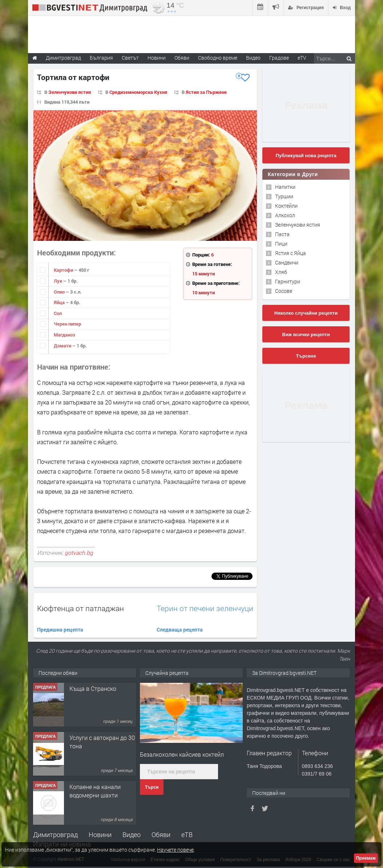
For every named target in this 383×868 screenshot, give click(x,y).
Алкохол (285, 215)
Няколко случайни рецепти (306, 313)
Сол (58, 313)
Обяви (161, 835)
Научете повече (175, 850)
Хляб (281, 272)
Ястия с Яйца (291, 253)
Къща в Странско (93, 688)
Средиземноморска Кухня (138, 92)
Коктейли (286, 206)
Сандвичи (287, 262)
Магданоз (64, 335)
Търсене (306, 356)
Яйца (60, 302)
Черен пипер (67, 324)
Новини (157, 58)
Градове (279, 58)
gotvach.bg (79, 553)
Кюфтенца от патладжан (80, 608)
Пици (281, 244)
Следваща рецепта (180, 630)
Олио (60, 292)
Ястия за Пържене (206, 92)
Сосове (284, 291)
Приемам (366, 858)
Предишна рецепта (60, 630)
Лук (59, 281)
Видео (132, 835)
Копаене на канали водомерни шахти (95, 791)
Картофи (64, 270)
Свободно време (218, 58)
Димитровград (55, 835)
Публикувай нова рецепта (306, 156)
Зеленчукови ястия (70, 92)
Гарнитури (288, 281)
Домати (63, 346)
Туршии (284, 196)
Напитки (285, 187)
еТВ (187, 835)
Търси (152, 787)
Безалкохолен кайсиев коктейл (182, 754)
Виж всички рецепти (306, 335)
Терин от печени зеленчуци (205, 608)
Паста (282, 234)
